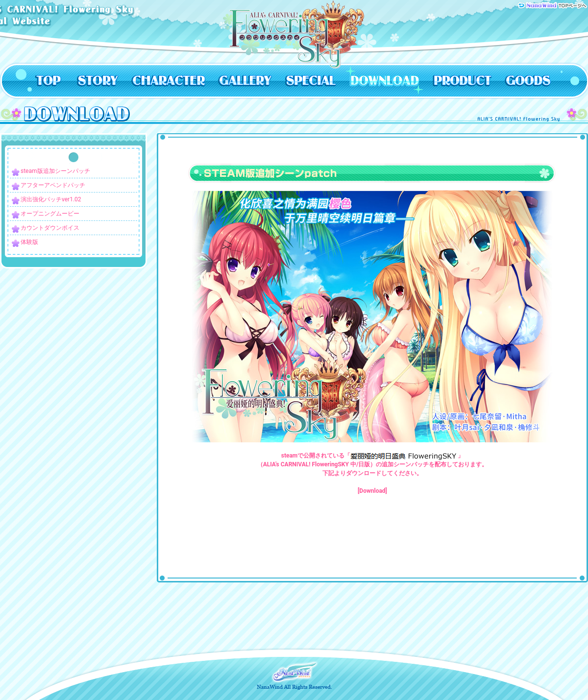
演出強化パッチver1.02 (51, 199)
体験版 (29, 242)
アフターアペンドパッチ (53, 185)
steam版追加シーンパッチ (55, 171)
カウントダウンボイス (50, 228)
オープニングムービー (50, 214)
